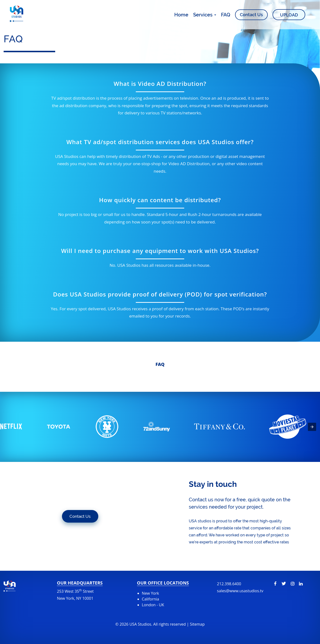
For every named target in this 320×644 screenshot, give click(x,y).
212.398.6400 (240, 587)
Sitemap (197, 624)
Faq (160, 364)
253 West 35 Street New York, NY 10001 (75, 595)
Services (205, 15)
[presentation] (312, 427)
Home (181, 15)
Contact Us (251, 15)
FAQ (226, 15)
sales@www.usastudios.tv (240, 591)
